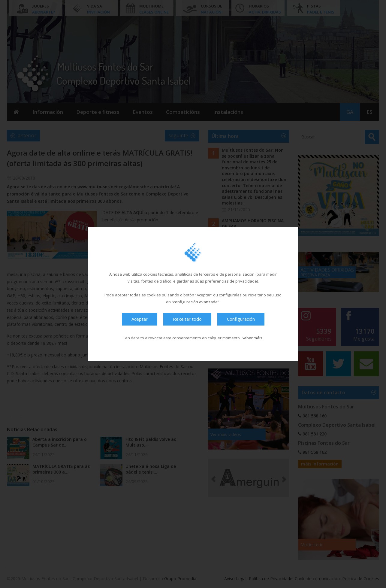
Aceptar (140, 319)
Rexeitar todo (187, 319)
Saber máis (252, 338)
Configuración (241, 319)
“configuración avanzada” (195, 302)
